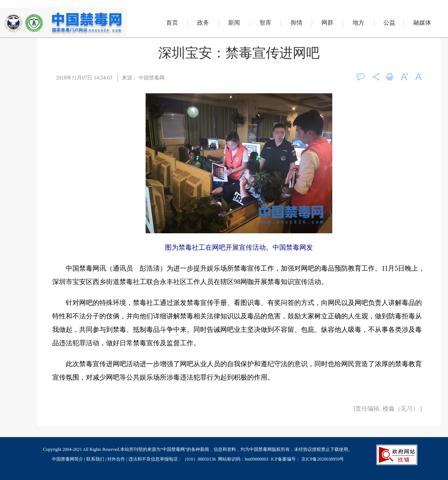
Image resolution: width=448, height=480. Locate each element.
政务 (203, 23)
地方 (358, 23)
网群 (327, 23)
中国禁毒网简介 (68, 459)
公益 (389, 23)
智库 (265, 23)
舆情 (296, 23)
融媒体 (422, 23)
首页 (172, 23)
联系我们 (95, 459)
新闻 (234, 23)
